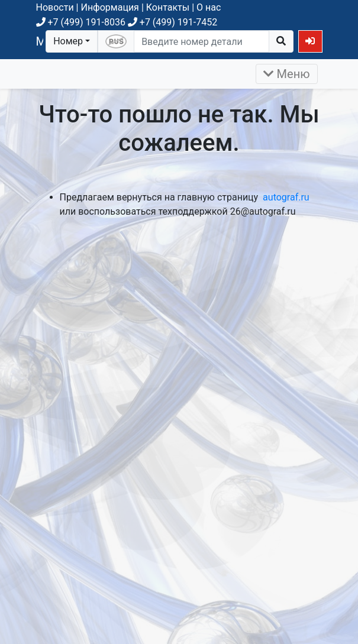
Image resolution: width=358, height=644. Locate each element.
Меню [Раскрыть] (287, 74)
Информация (109, 7)
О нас (209, 7)
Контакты (168, 7)
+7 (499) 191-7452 (172, 22)
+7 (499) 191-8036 (81, 22)
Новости (55, 7)
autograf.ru (286, 197)
